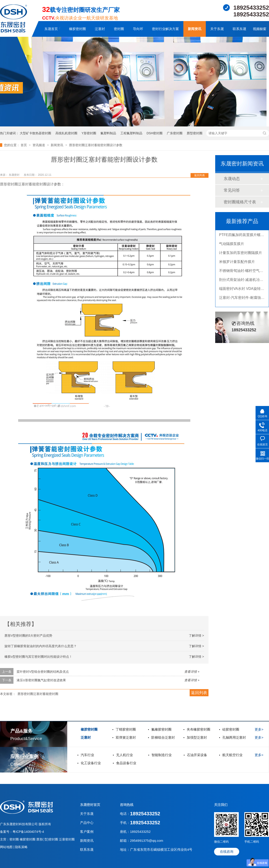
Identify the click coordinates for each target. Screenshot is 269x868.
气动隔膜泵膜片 (232, 245)
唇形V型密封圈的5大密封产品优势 (28, 636)
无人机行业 (125, 755)
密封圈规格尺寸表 (240, 202)
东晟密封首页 (90, 805)
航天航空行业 (232, 755)
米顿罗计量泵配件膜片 (237, 263)
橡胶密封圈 (77, 29)
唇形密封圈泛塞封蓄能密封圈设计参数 (96, 145)
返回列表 (200, 175)
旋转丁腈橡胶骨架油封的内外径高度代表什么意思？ (41, 646)
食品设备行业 (126, 763)
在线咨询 (227, 852)
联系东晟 (239, 29)
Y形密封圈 (89, 133)
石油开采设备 (197, 755)
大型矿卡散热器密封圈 (35, 133)
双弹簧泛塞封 (126, 737)
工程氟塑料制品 (131, 133)
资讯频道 (39, 145)
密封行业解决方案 (165, 29)
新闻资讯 (195, 29)
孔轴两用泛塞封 (234, 737)
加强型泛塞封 (197, 737)
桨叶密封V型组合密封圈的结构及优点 (43, 672)
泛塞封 (100, 29)
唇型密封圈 (195, 133)
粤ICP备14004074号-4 (28, 832)
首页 (24, 145)
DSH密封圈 (155, 133)
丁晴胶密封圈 (126, 729)
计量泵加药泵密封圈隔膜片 (241, 254)
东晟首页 (51, 29)
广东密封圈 (175, 133)
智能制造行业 (162, 755)
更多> (259, 729)
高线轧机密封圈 (66, 133)
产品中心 (87, 823)
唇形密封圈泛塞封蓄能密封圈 (38, 694)
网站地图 (7, 847)
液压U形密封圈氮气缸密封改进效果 (41, 680)
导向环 (138, 29)
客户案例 (87, 832)
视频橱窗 (260, 29)
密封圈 (119, 29)
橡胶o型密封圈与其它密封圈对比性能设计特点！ (38, 657)
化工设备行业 (91, 763)
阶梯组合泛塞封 (163, 737)
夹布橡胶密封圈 (198, 729)
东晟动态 (232, 179)
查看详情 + (192, 672)
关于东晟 (217, 29)
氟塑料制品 (108, 133)
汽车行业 (87, 755)
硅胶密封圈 (231, 729)
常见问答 (232, 190)
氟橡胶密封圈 (161, 729)
